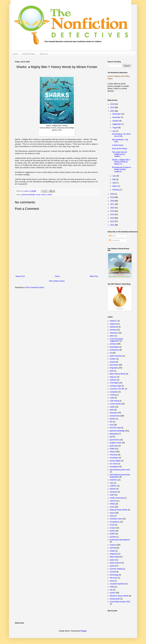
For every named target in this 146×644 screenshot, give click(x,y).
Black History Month (118, 374)
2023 (113, 107)
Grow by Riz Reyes (120, 149)
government (114, 440)
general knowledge (28, 195)
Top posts (114, 578)
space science (115, 563)
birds (112, 371)
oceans (113, 528)
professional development (120, 540)
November (117, 117)
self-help (113, 548)
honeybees (114, 458)
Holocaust (114, 455)
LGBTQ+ (113, 486)
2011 (113, 225)
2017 (113, 204)
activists (113, 330)
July (114, 131)
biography (114, 368)
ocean (38, 195)
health (112, 449)
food (111, 425)
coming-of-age (115, 386)
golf (111, 437)
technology (114, 575)
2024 (113, 104)
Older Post (94, 276)
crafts (112, 398)
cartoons (113, 380)
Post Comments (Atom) (35, 287)
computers (114, 392)
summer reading (116, 569)
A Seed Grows (118, 145)
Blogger (84, 631)
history (112, 452)
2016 (113, 208)
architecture (114, 350)
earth (112, 410)
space (112, 560)
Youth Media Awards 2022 (120, 602)
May (114, 179)
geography (114, 434)
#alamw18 (114, 327)
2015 (113, 211)
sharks (50, 195)
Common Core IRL (117, 389)
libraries (113, 489)
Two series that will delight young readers (119, 154)
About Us (44, 54)
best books (114, 365)
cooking (113, 395)
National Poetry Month (119, 510)
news (112, 516)
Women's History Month (119, 596)
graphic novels (115, 443)
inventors (113, 480)
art (111, 353)
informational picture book (120, 470)
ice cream (114, 464)
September (117, 124)
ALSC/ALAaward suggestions (116, 340)
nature (112, 513)
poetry (112, 531)
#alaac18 (113, 324)
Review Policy (29, 54)
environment (115, 416)
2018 (113, 201)
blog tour (113, 377)
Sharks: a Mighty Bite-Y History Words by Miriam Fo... (121, 162)
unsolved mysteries (117, 584)
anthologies (114, 347)
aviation (113, 359)
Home (15, 54)
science (44, 195)
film (111, 422)
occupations (115, 522)
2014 (113, 215)
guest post (114, 446)
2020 (113, 194)
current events (115, 404)
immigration (114, 467)
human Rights (115, 461)
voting (112, 587)
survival (113, 572)
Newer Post (20, 276)
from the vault (115, 428)
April (114, 183)
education (114, 413)
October (116, 121)
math (112, 495)
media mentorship (117, 498)
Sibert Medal (115, 557)
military (113, 504)
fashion (113, 419)
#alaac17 (113, 321)
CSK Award (114, 401)
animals (113, 344)
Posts (113, 236)
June (115, 176)
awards (113, 362)
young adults (115, 599)
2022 (113, 111)
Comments (115, 241)
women (113, 593)
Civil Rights (114, 383)
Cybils (112, 407)
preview (113, 537)
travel (112, 581)
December (117, 114)
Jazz (112, 483)
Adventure (114, 333)
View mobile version (57, 281)
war (111, 590)
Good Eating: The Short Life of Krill (121, 135)
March (115, 186)
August (115, 128)
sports (112, 566)
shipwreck (114, 554)
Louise (26, 191)
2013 (113, 218)
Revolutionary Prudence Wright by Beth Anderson (121, 170)
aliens (112, 336)
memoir (113, 501)
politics (113, 534)
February (116, 190)
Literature (114, 492)
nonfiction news (116, 519)
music (112, 507)
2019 (113, 197)
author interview (116, 356)
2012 (113, 221)
